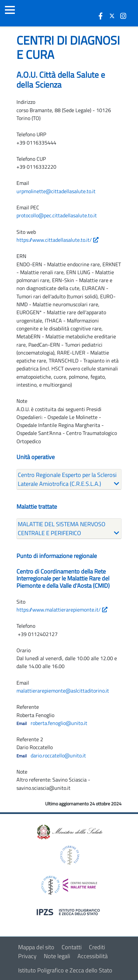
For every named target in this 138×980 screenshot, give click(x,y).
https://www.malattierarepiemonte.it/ (62, 610)
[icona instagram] (123, 16)
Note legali (57, 956)
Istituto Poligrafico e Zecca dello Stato (65, 970)
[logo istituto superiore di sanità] (69, 855)
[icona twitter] (112, 16)
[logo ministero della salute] (69, 832)
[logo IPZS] (69, 912)
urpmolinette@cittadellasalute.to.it (56, 191)
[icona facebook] (101, 16)
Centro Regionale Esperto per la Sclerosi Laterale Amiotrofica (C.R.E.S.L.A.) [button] (67, 479)
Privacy (27, 956)
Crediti (97, 947)
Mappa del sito (36, 947)
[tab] (69, 479)
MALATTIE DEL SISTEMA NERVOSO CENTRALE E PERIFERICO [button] (62, 529)
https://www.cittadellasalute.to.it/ (57, 240)
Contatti (72, 947)
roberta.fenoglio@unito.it (59, 723)
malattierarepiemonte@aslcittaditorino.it (63, 691)
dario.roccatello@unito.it (58, 755)
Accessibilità (93, 956)
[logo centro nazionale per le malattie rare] (69, 884)
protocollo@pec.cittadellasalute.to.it (57, 215)
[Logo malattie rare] (41, 13)
